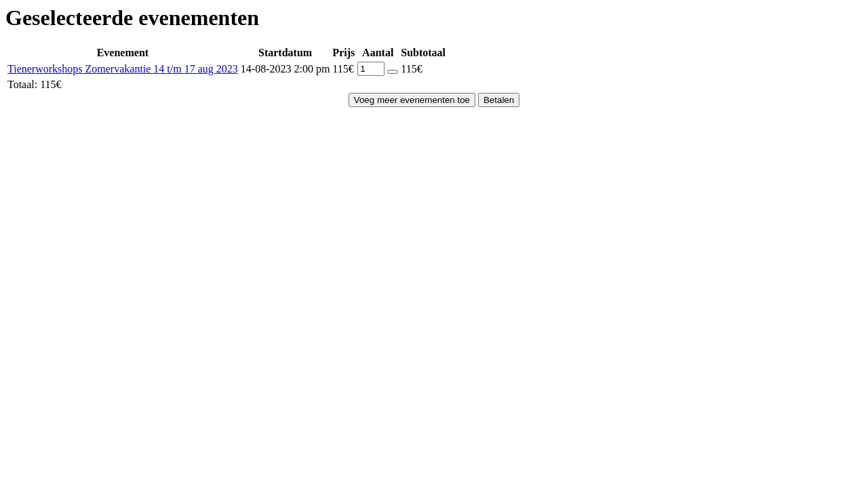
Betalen (499, 100)
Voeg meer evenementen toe (412, 100)
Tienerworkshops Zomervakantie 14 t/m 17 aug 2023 (123, 69)
